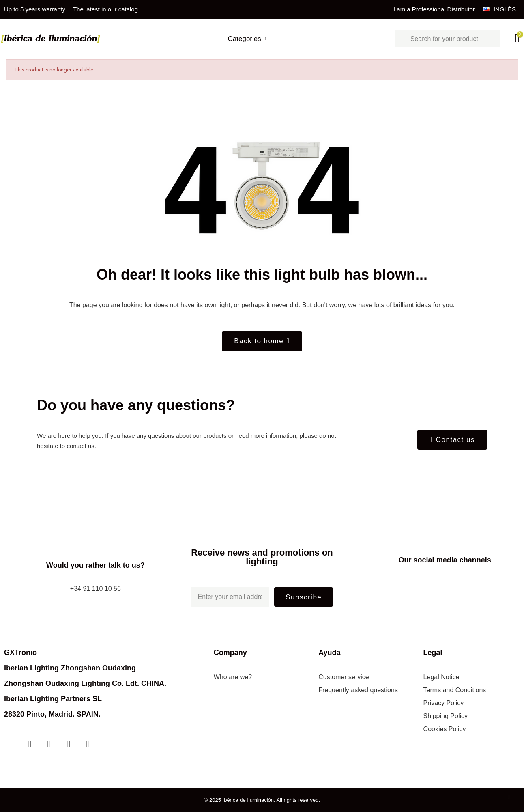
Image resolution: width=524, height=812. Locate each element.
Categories (247, 39)
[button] (262, 341)
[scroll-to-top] (509, 797)
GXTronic (20, 653)
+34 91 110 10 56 (96, 589)
